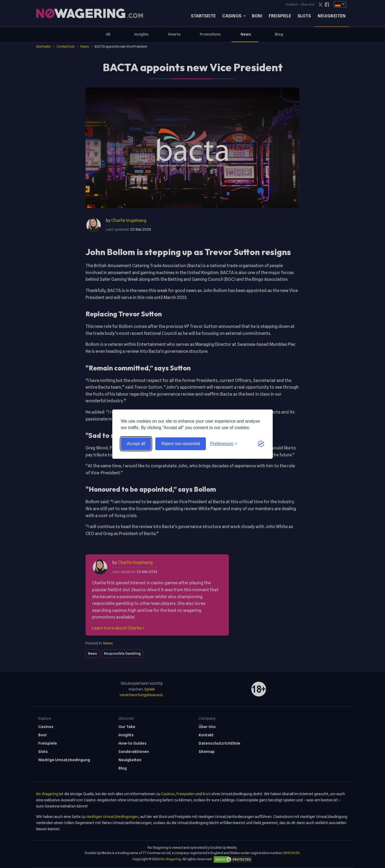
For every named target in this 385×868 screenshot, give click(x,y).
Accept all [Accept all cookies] (136, 444)
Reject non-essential (181, 444)
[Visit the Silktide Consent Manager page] (261, 444)
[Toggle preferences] (224, 444)
